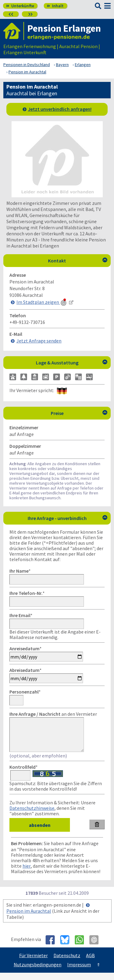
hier (27, 873)
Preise (79, 413)
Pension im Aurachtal (29, 918)
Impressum (79, 972)
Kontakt (78, 261)
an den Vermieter (53, 714)
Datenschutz (67, 963)
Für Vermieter (33, 963)
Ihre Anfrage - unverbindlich (68, 518)
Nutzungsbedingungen (38, 972)
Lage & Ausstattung (72, 363)
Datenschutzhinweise (32, 815)
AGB (90, 963)
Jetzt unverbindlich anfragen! (60, 109)
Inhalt (55, 6)
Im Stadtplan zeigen (42, 302)
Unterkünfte (20, 6)
